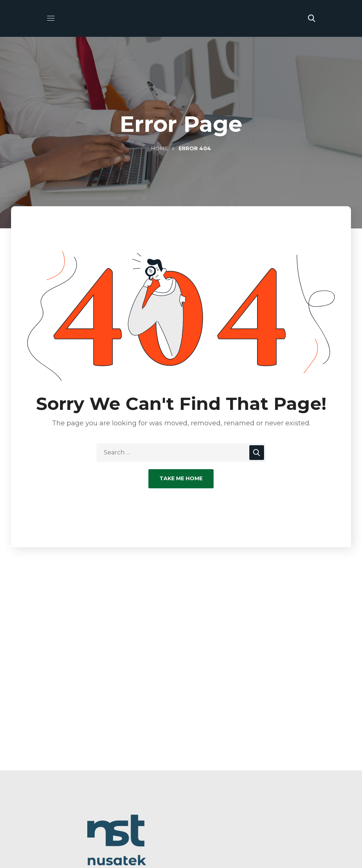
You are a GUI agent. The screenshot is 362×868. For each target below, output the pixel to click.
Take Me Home (181, 478)
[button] (312, 18)
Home (159, 148)
